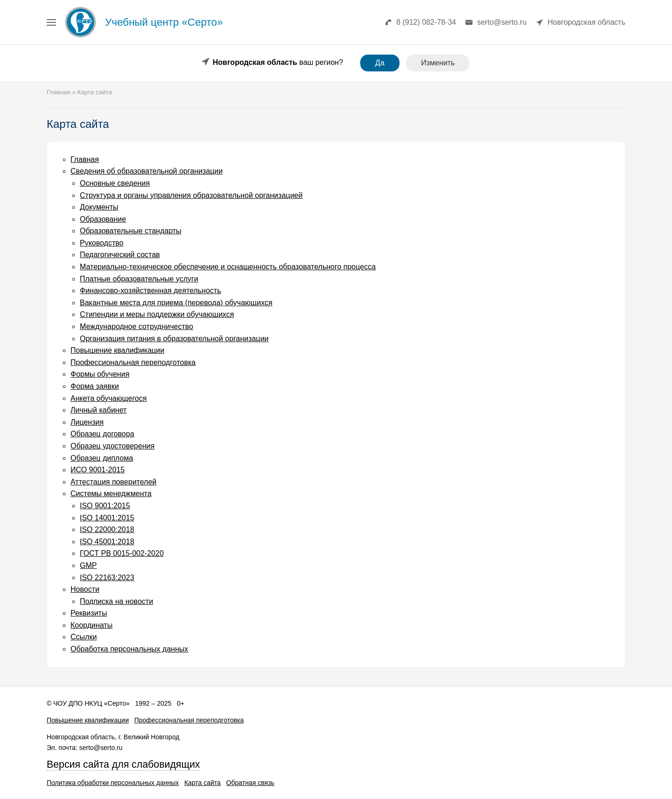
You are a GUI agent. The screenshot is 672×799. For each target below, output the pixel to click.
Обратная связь (250, 783)
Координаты (91, 625)
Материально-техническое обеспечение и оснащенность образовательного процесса (228, 267)
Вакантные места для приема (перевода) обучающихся (176, 303)
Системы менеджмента (111, 494)
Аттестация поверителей (113, 482)
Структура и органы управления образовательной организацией (191, 195)
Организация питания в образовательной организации (174, 339)
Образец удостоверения (112, 446)
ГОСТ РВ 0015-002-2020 (122, 553)
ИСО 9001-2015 (98, 470)
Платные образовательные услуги (139, 279)
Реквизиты (89, 613)
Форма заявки (95, 386)
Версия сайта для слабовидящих (123, 764)
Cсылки (84, 637)
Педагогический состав (120, 255)
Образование (103, 219)
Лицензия (87, 422)
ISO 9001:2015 (105, 506)
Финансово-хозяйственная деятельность (150, 291)
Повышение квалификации (117, 350)
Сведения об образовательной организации (147, 171)
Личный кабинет (98, 410)
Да (380, 63)
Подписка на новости (116, 601)
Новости (85, 589)
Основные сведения (115, 183)
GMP (88, 565)
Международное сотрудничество (136, 326)
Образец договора (102, 434)
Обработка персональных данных (129, 649)
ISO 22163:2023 (107, 578)
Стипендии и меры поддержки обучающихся (157, 314)
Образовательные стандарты (131, 231)
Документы (99, 207)
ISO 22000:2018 (107, 529)
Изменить (438, 63)
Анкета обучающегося (108, 398)
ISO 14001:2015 (107, 518)
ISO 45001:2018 (107, 542)
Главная (85, 159)
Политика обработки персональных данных (113, 783)
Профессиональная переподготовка (133, 362)
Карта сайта (203, 783)
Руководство (102, 243)
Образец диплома (102, 458)
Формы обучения (100, 374)
